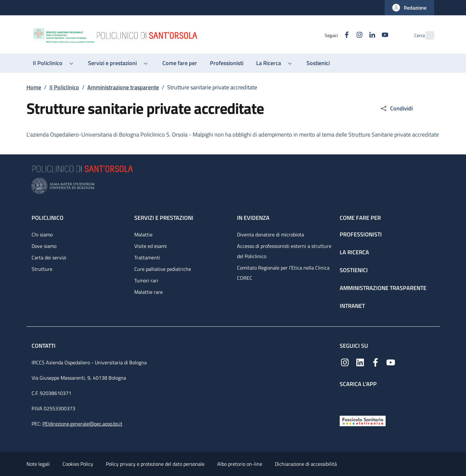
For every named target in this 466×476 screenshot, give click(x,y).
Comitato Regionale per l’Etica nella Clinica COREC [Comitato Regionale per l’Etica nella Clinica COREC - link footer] (283, 273)
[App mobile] (345, 400)
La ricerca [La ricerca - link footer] (354, 252)
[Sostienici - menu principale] (318, 63)
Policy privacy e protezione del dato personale (155, 464)
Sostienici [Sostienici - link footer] (354, 270)
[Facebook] (333, 35)
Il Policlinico (64, 87)
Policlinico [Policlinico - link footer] (48, 218)
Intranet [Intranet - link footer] (352, 306)
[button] (409, 8)
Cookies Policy (78, 464)
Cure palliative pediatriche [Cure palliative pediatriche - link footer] (163, 269)
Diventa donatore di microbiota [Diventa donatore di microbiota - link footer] (270, 234)
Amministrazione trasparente (123, 87)
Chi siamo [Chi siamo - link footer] (42, 234)
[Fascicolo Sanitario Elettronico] (363, 420)
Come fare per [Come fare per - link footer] (360, 218)
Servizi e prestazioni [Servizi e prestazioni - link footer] (164, 218)
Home (34, 87)
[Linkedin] (359, 35)
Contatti (44, 346)
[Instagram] (346, 35)
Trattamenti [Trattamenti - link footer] (147, 257)
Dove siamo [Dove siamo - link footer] (44, 246)
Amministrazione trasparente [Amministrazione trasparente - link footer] (383, 288)
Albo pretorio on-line (240, 464)
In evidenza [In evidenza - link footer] (253, 218)
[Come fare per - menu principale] (180, 63)
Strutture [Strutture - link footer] (42, 269)
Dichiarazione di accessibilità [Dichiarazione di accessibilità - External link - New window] (306, 464)
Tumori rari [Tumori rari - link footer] (146, 280)
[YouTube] (371, 35)
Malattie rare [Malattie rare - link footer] (148, 292)
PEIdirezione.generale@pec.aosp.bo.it (82, 424)
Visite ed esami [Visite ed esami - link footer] (151, 246)
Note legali (38, 464)
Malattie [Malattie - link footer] (143, 234)
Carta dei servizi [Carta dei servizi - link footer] (49, 257)
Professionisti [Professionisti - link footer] (361, 234)
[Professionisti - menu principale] (227, 63)
